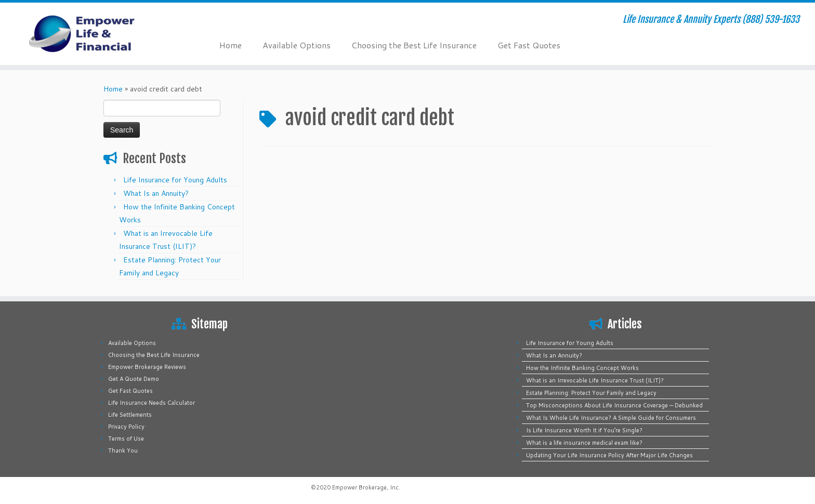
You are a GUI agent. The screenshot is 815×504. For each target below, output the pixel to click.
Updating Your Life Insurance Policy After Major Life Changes (609, 455)
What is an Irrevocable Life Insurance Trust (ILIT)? (595, 380)
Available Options (297, 45)
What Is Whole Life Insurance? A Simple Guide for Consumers (611, 418)
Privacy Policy (126, 427)
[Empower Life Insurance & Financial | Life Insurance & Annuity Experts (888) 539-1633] (94, 34)
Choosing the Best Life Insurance (414, 45)
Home (231, 45)
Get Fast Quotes (529, 45)
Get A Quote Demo (134, 379)
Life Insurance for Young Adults (175, 180)
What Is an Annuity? (156, 193)
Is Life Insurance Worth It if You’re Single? (584, 430)
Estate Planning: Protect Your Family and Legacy (591, 393)
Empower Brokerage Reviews (147, 367)
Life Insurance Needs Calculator (152, 403)
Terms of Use (126, 439)
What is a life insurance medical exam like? (584, 443)
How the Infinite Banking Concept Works (582, 368)
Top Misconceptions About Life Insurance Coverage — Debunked (614, 405)
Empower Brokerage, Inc (365, 487)
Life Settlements (130, 415)
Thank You (123, 450)
